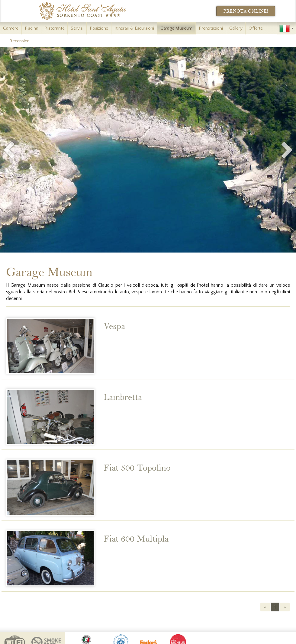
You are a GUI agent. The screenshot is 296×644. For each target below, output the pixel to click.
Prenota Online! (246, 11)
